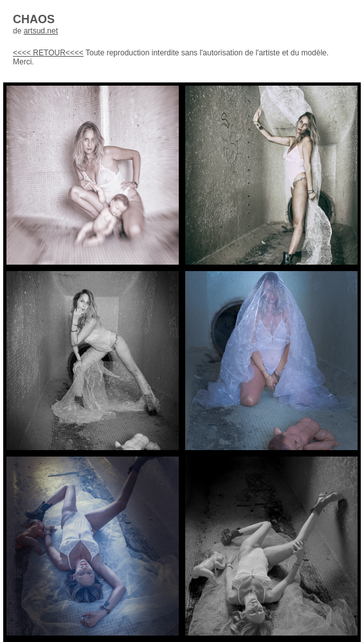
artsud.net (41, 31)
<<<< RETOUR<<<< (48, 53)
